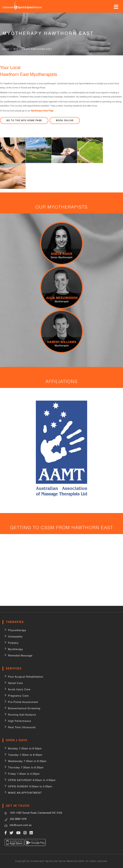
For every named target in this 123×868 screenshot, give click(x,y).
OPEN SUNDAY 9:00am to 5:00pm (30, 786)
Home (6, 49)
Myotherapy (16, 649)
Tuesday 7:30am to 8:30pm (25, 755)
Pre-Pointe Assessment (23, 702)
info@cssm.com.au (21, 825)
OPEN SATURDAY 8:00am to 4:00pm (32, 780)
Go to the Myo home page (24, 120)
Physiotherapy (17, 630)
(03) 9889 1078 (18, 819)
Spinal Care (15, 683)
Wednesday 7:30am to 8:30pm (27, 761)
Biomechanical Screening (24, 708)
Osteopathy (15, 637)
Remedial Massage (20, 655)
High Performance (20, 721)
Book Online (65, 120)
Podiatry (13, 643)
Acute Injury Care (19, 689)
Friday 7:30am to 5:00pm (24, 774)
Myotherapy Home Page (42, 111)
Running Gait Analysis (22, 715)
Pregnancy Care (18, 696)
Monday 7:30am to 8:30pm (25, 748)
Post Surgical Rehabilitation (26, 677)
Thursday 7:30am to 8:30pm (26, 767)
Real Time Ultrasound (22, 727)
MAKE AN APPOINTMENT (25, 793)
